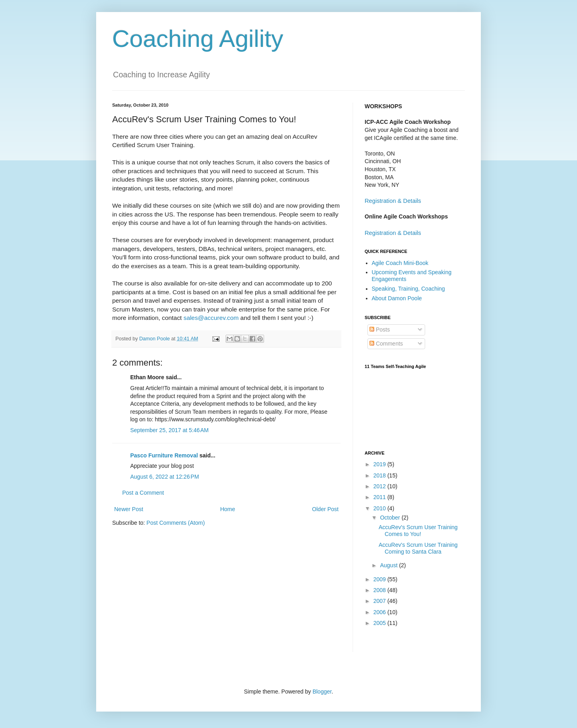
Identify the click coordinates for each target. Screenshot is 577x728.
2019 (380, 464)
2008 (380, 590)
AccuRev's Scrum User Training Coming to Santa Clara (418, 548)
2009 (380, 579)
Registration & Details (393, 201)
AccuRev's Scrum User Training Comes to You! (418, 531)
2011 (380, 497)
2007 (380, 601)
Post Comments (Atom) (176, 523)
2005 (380, 623)
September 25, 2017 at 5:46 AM (169, 430)
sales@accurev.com (211, 318)
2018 (380, 475)
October (391, 518)
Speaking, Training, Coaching (409, 289)
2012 (380, 486)
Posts (380, 330)
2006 (380, 612)
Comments (386, 344)
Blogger (322, 692)
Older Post (325, 509)
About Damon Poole (397, 298)
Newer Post (129, 509)
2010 (380, 508)
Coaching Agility (198, 39)
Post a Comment (143, 493)
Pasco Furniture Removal (164, 455)
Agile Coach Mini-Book (400, 263)
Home (227, 509)
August (389, 565)
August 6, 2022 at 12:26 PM (165, 477)
